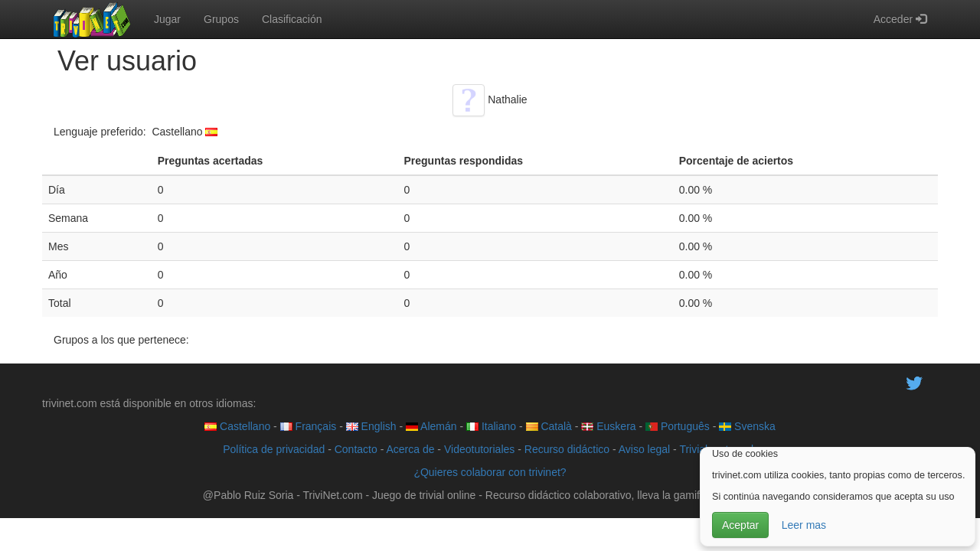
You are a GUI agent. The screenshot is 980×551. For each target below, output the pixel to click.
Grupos (221, 19)
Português (678, 426)
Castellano (237, 426)
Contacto (356, 449)
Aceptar (740, 525)
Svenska (747, 426)
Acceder (900, 19)
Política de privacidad (274, 449)
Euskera (608, 426)
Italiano (491, 426)
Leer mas (804, 525)
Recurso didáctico (567, 449)
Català (549, 426)
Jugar (167, 19)
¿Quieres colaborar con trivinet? (490, 472)
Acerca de (410, 449)
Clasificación (292, 19)
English (371, 426)
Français (309, 426)
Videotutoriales (479, 449)
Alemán (431, 426)
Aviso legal (644, 449)
